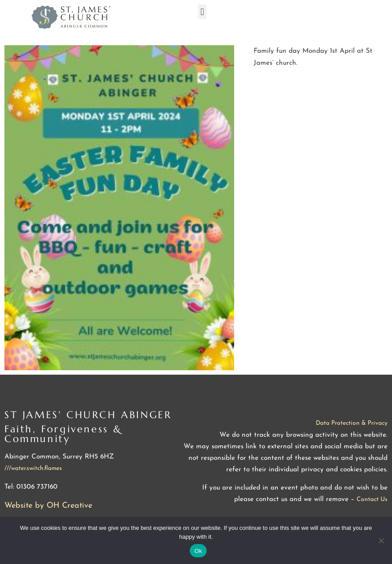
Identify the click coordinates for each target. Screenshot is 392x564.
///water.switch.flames (33, 468)
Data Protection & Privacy (352, 423)
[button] (202, 12)
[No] (381, 540)
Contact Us (372, 499)
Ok (198, 551)
